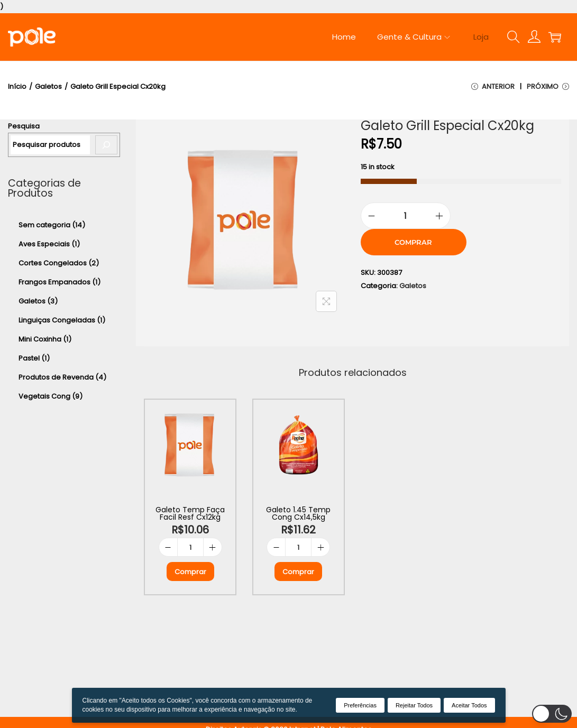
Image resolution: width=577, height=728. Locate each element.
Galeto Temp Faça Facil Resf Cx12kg (190, 513)
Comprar (413, 242)
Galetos (48, 86)
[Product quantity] (406, 216)
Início (17, 86)
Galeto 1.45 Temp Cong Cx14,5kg (298, 513)
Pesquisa (24, 126)
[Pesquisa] (106, 145)
